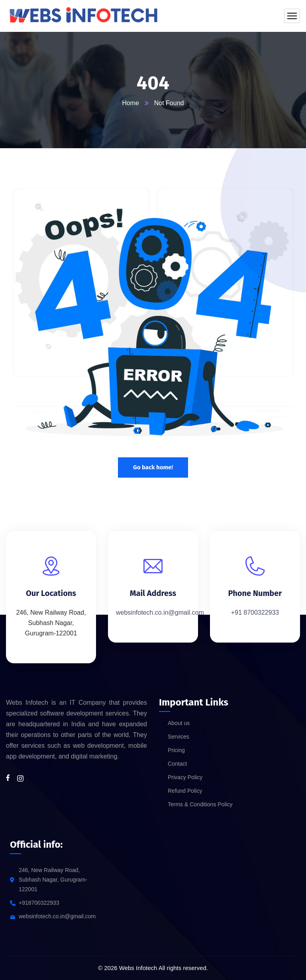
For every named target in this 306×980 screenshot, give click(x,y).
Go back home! (153, 467)
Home (130, 103)
